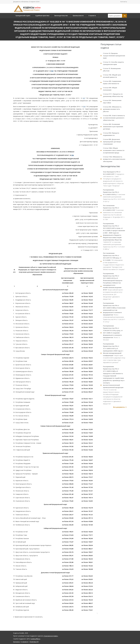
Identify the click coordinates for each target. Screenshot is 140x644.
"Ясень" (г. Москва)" (113, 333)
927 (84, 98)
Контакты (124, 2)
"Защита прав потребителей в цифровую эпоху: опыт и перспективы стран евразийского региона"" (114, 353)
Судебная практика (42, 16)
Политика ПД (34, 642)
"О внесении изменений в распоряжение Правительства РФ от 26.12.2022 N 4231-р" (114, 196)
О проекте (92, 16)
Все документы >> (120, 407)
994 (52, 71)
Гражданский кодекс (23, 16)
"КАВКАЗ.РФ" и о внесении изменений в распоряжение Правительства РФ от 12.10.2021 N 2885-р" (114, 236)
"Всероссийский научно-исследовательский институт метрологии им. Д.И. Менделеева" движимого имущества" (113, 286)
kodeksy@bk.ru (35, 639)
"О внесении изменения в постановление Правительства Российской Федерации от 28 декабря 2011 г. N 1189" (114, 212)
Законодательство (61, 16)
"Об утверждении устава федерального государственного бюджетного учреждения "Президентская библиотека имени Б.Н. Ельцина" (114, 261)
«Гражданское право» (51, 636)
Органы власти (78, 16)
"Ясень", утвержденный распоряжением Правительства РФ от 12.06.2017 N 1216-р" (114, 312)
